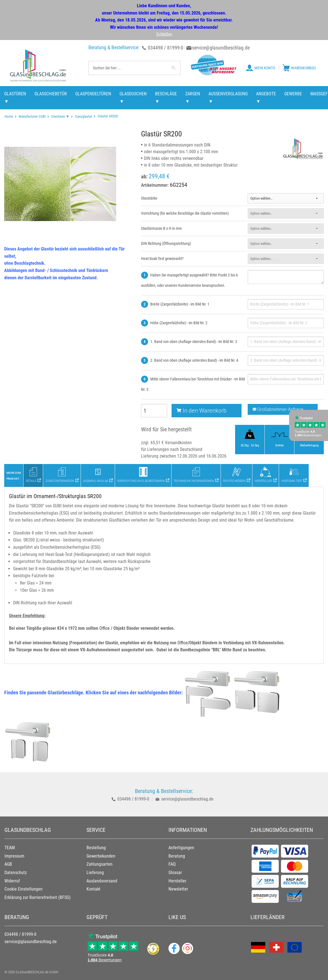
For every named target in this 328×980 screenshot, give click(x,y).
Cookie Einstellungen (24, 889)
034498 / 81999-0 (166, 48)
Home (9, 116)
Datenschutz (16, 873)
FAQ (172, 864)
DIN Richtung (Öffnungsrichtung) (166, 243)
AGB (8, 864)
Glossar (175, 873)
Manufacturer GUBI (32, 116)
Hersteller (177, 881)
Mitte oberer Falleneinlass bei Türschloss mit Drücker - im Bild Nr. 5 (193, 384)
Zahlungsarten (99, 864)
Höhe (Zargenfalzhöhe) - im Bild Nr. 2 (179, 323)
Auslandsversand (102, 881)
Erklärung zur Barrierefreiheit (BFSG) (38, 897)
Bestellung (96, 848)
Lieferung (95, 873)
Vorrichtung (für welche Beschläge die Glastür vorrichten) (185, 213)
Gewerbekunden (101, 856)
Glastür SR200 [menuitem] (107, 116)
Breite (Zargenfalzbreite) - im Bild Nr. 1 (180, 304)
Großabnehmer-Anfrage (278, 409)
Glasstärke (149, 198)
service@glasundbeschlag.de (221, 48)
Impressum (14, 856)
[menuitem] (9, 116)
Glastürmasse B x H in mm (161, 228)
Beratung (177, 856)
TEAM (10, 848)
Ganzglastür (84, 116)
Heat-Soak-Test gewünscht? (162, 259)
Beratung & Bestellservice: (114, 47)
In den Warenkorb (202, 410)
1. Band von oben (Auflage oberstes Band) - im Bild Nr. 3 (194, 342)
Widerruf (12, 881)
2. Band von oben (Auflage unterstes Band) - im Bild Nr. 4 (194, 360)
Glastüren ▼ (60, 116)
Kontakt (93, 889)
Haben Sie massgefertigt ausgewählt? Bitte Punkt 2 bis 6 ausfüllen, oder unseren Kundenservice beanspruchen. (189, 280)
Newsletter (178, 889)
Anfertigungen (181, 848)
